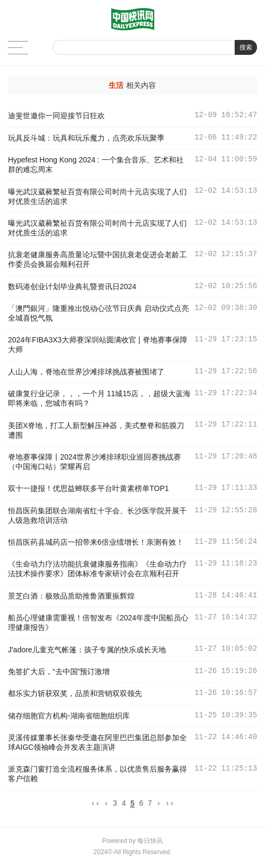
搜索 (246, 47)
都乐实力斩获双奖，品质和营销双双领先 (75, 693)
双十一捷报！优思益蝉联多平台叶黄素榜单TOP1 (88, 488)
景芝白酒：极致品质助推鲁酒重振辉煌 (71, 596)
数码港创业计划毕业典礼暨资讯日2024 (72, 286)
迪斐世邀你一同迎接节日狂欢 (56, 116)
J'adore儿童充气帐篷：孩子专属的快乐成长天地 (87, 650)
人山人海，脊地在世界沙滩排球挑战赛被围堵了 (86, 372)
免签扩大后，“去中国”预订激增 (59, 672)
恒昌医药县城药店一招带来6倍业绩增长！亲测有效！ (96, 542)
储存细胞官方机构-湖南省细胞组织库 (69, 716)
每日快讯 (150, 842)
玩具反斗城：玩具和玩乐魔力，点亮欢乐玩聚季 (86, 138)
